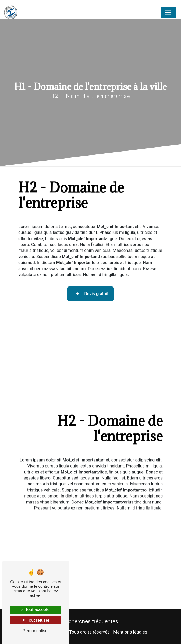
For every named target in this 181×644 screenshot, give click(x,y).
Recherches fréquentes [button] (90, 621)
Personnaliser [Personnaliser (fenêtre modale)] (36, 631)
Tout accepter (36, 610)
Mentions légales (130, 632)
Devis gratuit (91, 288)
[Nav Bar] (168, 12)
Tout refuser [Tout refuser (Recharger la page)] (36, 620)
